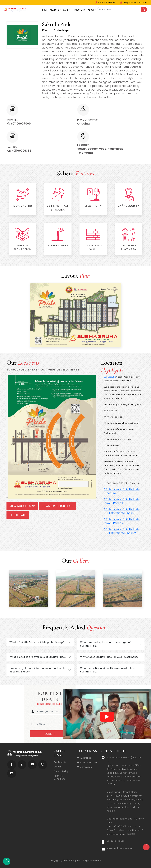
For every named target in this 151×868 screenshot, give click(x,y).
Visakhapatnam (87, 762)
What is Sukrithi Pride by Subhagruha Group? (37, 642)
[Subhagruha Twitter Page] (22, 765)
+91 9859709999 (105, 2)
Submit (50, 734)
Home (45, 10)
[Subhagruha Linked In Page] (12, 773)
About (92, 10)
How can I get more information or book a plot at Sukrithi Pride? (38, 670)
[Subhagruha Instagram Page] (43, 765)
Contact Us (60, 762)
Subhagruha (110, 377)
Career (57, 767)
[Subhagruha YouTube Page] (32, 765)
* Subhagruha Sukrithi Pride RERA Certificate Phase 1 (122, 511)
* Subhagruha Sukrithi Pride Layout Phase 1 (122, 501)
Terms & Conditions (60, 777)
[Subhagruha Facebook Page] (12, 765)
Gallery (68, 10)
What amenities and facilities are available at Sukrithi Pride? (108, 670)
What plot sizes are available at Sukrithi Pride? (38, 657)
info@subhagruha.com (134, 2)
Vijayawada (85, 767)
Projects (55, 10)
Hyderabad (84, 758)
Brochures (80, 10)
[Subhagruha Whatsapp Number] (7, 862)
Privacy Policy (61, 771)
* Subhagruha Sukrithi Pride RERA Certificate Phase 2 (122, 531)
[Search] (144, 10)
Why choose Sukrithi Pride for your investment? (109, 657)
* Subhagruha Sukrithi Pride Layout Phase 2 (122, 521)
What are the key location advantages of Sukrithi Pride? (106, 644)
